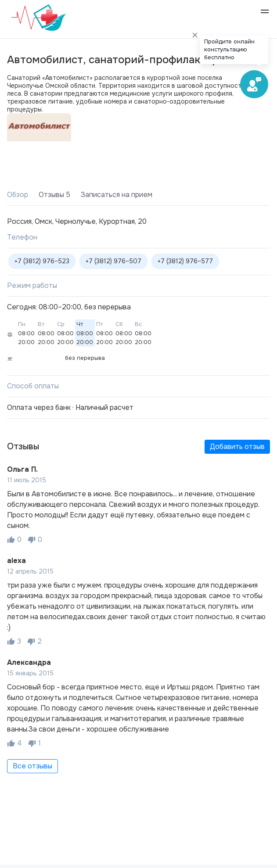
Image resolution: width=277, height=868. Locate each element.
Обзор (18, 195)
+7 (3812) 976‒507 (113, 261)
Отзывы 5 (54, 195)
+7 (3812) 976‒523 (42, 261)
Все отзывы (32, 766)
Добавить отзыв (237, 447)
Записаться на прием (117, 195)
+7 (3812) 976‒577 (185, 261)
